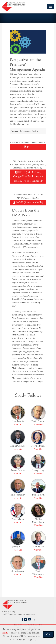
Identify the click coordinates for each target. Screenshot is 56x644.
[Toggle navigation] (50, 7)
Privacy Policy (9, 611)
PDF (28, 147)
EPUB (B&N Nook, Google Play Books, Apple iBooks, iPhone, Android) (28, 177)
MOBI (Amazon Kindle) (28, 202)
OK (48, 634)
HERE (5, 633)
